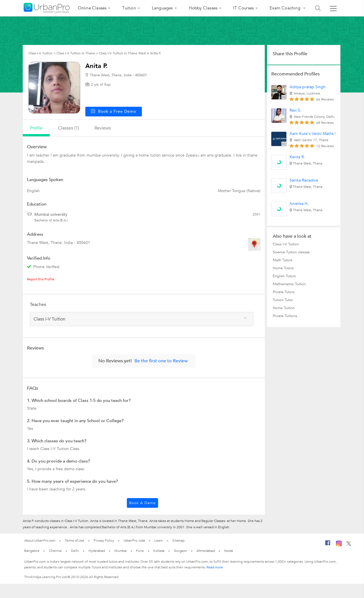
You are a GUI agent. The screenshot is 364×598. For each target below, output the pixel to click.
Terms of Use (75, 541)
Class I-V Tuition (286, 244)
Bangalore (32, 551)
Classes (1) (69, 128)
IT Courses (243, 8)
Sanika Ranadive (304, 180)
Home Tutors (283, 268)
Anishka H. (299, 204)
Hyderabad (97, 551)
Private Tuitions (285, 316)
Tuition (129, 8)
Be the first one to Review (161, 361)
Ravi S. (295, 110)
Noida (229, 551)
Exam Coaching (286, 8)
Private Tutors (284, 292)
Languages (162, 8)
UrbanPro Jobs (134, 541)
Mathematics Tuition (289, 284)
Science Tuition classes (291, 252)
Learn (159, 541)
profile (36, 128)
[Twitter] (349, 545)
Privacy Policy (104, 541)
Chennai (55, 551)
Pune (140, 551)
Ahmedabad (206, 551)
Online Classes (92, 8)
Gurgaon (180, 551)
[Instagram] (339, 545)
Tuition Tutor (283, 300)
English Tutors (284, 276)
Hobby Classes (203, 8)
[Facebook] (328, 545)
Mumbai (120, 551)
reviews (103, 128)
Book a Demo (142, 503)
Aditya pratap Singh (308, 87)
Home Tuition (284, 308)
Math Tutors (283, 260)
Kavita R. (297, 157)
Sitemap (178, 541)
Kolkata (159, 551)
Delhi (75, 551)
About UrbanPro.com (40, 541)
